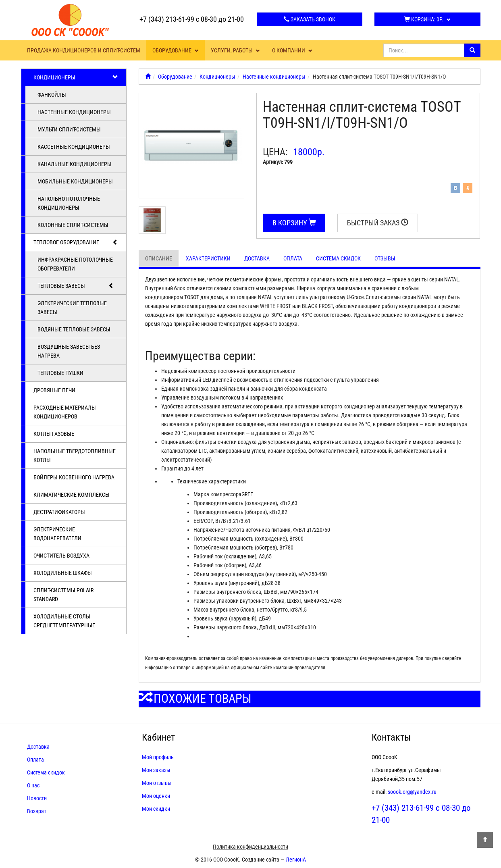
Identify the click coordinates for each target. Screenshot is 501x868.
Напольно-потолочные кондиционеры (69, 203)
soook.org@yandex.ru (412, 792)
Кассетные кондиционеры (74, 147)
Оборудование (176, 50)
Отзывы (385, 258)
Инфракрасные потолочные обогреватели (75, 264)
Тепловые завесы (76, 286)
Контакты (391, 737)
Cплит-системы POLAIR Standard (63, 595)
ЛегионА (296, 860)
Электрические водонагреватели (57, 534)
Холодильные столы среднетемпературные (64, 621)
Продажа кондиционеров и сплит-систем (84, 50)
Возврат (37, 811)
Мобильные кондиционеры (75, 181)
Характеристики (208, 258)
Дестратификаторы (59, 512)
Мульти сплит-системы (69, 129)
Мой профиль (158, 757)
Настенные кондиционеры (74, 112)
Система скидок (338, 258)
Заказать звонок (310, 19)
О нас (33, 785)
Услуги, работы (235, 50)
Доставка (257, 258)
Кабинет (158, 737)
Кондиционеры (76, 77)
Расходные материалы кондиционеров (65, 412)
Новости (37, 798)
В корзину (294, 223)
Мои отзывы (157, 783)
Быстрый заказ (378, 223)
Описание (159, 258)
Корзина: (427, 19)
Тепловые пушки (60, 373)
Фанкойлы (52, 95)
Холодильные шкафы (63, 573)
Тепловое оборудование (76, 242)
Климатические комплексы (72, 495)
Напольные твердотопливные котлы (75, 456)
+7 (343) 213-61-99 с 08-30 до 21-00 (192, 19)
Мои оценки (156, 796)
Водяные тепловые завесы (74, 329)
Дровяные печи (54, 390)
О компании (292, 50)
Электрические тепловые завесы (72, 308)
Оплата (293, 258)
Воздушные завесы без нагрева (69, 351)
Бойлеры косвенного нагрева (74, 477)
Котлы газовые (54, 434)
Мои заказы (156, 770)
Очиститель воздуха (61, 556)
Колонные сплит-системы (73, 225)
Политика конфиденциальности (250, 847)
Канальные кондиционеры (75, 164)
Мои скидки (156, 809)
